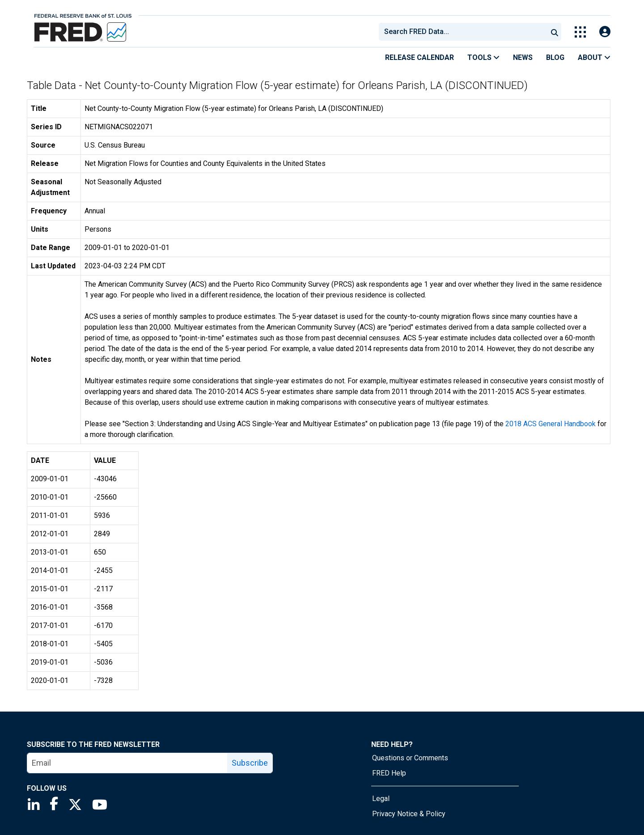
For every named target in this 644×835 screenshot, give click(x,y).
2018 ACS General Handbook (551, 424)
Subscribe (250, 763)
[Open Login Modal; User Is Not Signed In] (605, 32)
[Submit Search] (555, 32)
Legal (381, 799)
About (594, 57)
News (523, 57)
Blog (555, 57)
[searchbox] (465, 32)
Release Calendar (419, 57)
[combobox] (462, 32)
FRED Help (389, 773)
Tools (483, 57)
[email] (127, 763)
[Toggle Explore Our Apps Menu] (580, 32)
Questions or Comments (410, 758)
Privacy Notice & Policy (409, 814)
